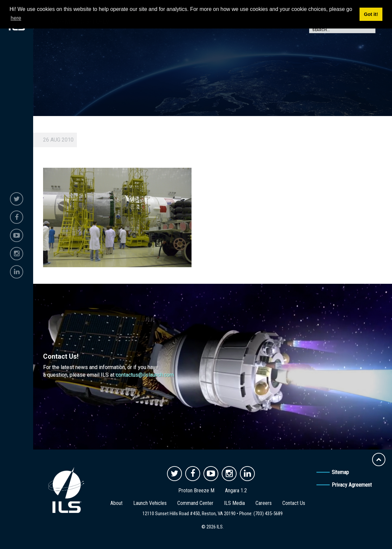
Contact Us (294, 503)
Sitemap (340, 472)
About (116, 503)
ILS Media (234, 503)
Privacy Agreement (352, 485)
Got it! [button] (371, 14)
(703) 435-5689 (268, 514)
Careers (264, 503)
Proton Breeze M (196, 490)
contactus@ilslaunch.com (145, 375)
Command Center (195, 503)
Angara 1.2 (236, 490)
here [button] (16, 18)
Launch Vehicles (150, 503)
